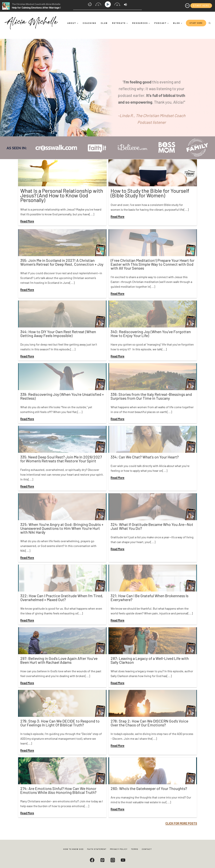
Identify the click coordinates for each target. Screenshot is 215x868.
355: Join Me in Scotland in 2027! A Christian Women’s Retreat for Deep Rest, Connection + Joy (62, 256)
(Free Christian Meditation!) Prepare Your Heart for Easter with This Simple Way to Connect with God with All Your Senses (153, 258)
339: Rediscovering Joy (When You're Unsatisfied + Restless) (62, 390)
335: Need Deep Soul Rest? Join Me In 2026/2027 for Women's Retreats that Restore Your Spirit (61, 453)
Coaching (89, 23)
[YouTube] (123, 860)
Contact (147, 849)
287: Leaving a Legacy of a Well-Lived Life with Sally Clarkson (150, 654)
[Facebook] (92, 860)
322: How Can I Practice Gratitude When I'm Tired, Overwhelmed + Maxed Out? (62, 592)
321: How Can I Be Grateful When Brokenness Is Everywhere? (150, 592)
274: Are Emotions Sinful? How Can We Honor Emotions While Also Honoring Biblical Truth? (58, 784)
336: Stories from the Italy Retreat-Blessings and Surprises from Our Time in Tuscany (151, 390)
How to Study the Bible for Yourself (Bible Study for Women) (151, 193)
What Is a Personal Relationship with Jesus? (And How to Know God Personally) (58, 193)
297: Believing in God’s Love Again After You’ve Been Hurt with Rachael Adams (59, 654)
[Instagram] (113, 860)
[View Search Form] (210, 23)
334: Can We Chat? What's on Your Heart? (145, 451)
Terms (135, 849)
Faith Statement (97, 849)
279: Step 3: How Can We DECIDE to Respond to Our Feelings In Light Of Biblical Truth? (60, 717)
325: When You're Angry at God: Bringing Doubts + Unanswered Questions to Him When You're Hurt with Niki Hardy (62, 522)
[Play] (108, 4)
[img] (187, 6)
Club (104, 23)
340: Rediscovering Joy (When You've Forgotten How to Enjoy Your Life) (151, 328)
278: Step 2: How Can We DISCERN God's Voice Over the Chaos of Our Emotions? (149, 717)
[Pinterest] (102, 860)
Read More (27, 215)
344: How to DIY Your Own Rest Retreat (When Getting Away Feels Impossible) (58, 328)
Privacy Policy (119, 849)
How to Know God (73, 849)
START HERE (196, 23)
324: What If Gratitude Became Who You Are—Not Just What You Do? (152, 520)
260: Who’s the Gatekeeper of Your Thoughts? (149, 783)
